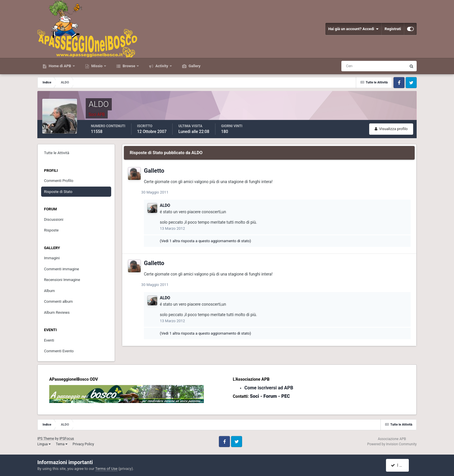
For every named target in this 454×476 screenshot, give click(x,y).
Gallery (194, 66)
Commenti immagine (62, 269)
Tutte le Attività (57, 153)
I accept (400, 465)
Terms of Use (106, 469)
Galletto (154, 171)
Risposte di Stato (58, 192)
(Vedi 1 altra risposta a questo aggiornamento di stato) (205, 241)
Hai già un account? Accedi (354, 29)
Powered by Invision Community (392, 444)
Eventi (49, 340)
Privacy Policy (83, 444)
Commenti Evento (59, 351)
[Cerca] (350, 66)
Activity (162, 66)
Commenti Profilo (59, 181)
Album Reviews (57, 312)
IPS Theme (46, 439)
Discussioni (54, 219)
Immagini (52, 258)
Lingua (44, 444)
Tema (62, 444)
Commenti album (58, 301)
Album (50, 291)
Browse (129, 66)
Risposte (51, 230)
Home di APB (60, 66)
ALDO (165, 205)
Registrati (393, 29)
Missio (97, 66)
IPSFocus (67, 439)
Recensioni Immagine (62, 280)
